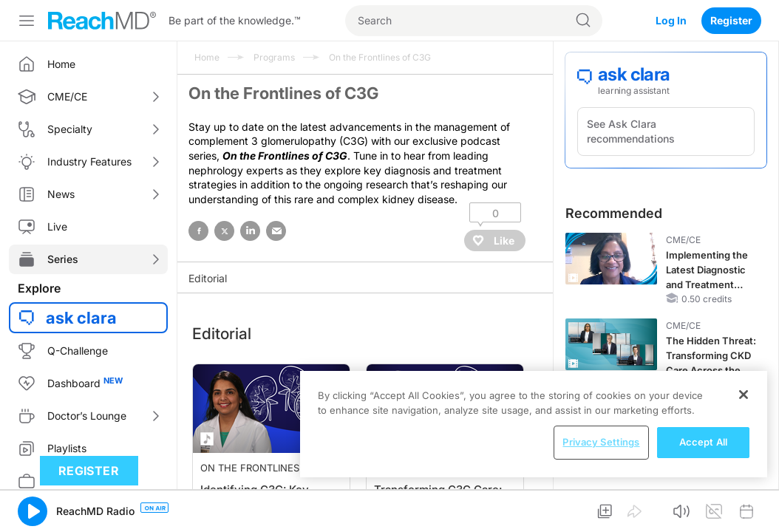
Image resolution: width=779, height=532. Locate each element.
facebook (198, 231)
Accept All (703, 442)
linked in (250, 231)
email (276, 231)
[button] (33, 511)
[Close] (744, 395)
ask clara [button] (81, 318)
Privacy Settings (601, 442)
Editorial (208, 278)
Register (731, 20)
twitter (224, 231)
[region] (534, 424)
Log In (671, 20)
